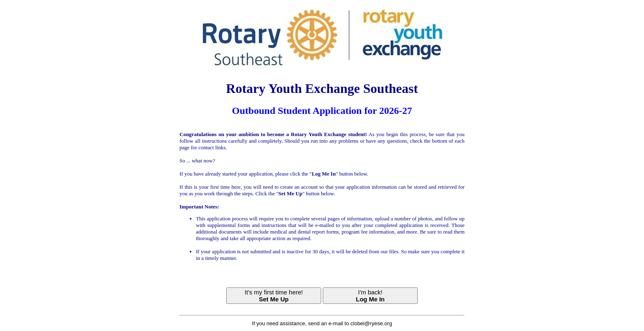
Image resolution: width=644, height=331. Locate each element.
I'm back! (370, 296)
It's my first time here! (274, 296)
